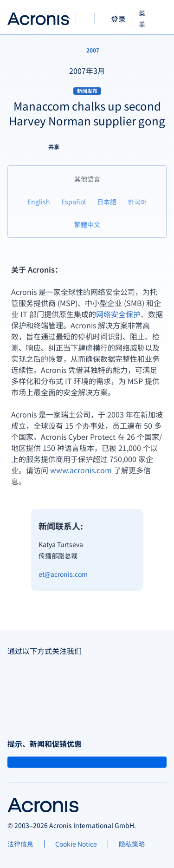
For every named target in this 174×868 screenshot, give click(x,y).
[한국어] (137, 201)
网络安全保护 (118, 314)
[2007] (87, 50)
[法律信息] (20, 844)
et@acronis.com (63, 574)
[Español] (74, 201)
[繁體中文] (87, 224)
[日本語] (107, 201)
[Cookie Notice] (76, 844)
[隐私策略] (132, 844)
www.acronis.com (81, 470)
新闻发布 (87, 91)
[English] (39, 201)
